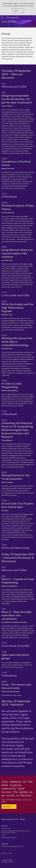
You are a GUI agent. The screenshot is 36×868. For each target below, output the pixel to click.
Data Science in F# (13, 18)
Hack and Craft (6, 828)
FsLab (3, 835)
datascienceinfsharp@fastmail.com (12, 846)
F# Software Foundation (9, 838)
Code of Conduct (7, 853)
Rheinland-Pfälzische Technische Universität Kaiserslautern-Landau (15, 832)
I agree (16, 11)
